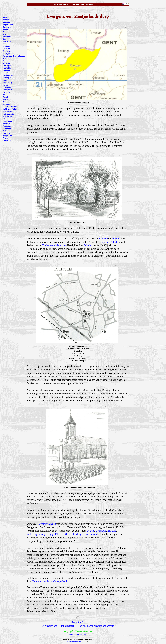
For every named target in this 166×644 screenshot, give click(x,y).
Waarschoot (7, 126)
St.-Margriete (8, 114)
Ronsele (6, 102)
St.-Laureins (8, 111)
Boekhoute (7, 37)
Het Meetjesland (49, 626)
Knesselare (7, 63)
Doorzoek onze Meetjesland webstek (96, 626)
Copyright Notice (74, 642)
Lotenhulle (7, 73)
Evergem (6, 49)
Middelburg (7, 83)
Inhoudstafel (67, 626)
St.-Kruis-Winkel (10, 109)
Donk (5, 39)
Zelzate (6, 138)
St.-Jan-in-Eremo (10, 107)
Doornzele (101, 531)
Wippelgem (92, 534)
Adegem (6, 20)
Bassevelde (7, 27)
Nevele (5, 85)
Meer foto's (78, 622)
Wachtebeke (8, 128)
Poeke (5, 95)
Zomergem (7, 140)
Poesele (6, 97)
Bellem (5, 29)
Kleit (5, 58)
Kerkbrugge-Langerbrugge (40, 534)
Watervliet (7, 133)
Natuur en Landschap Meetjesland (49, 581)
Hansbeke (7, 51)
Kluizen (115, 238)
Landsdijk (7, 68)
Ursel (5, 119)
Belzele (114, 242)
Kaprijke (6, 54)
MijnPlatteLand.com (78, 634)
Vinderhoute (48, 245)
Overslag (6, 92)
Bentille (6, 34)
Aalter (5, 17)
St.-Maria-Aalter (9, 116)
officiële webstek (47, 524)
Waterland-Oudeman (11, 131)
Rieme (68, 534)
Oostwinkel (7, 90)
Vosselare (6, 124)
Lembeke (6, 70)
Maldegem (7, 78)
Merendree (61, 245)
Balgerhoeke (8, 25)
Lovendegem (8, 75)
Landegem (7, 66)
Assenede (104, 242)
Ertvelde (103, 238)
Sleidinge (77, 534)
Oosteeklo (7, 87)
